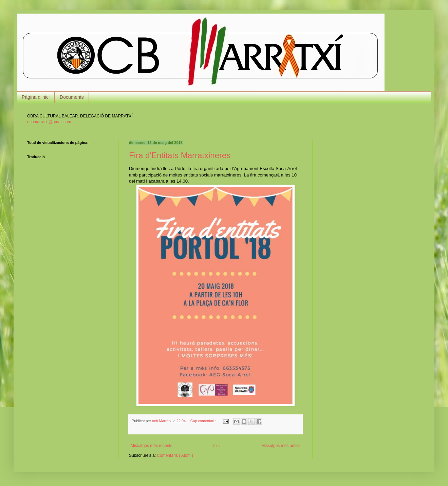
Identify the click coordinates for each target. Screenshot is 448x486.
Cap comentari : (204, 421)
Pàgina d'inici (36, 97)
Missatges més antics (281, 446)
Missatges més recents (152, 446)
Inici (217, 446)
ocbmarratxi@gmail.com (49, 122)
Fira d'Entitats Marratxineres (180, 155)
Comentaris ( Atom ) (175, 455)
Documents (72, 97)
